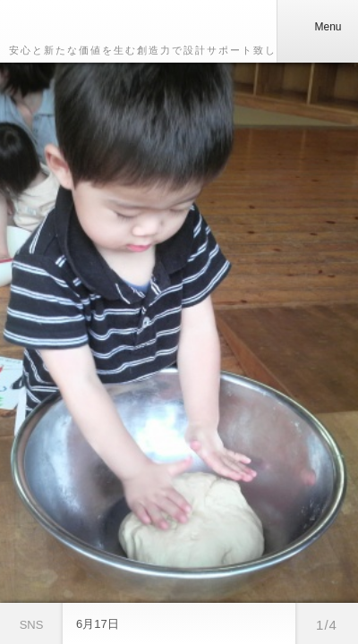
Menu (317, 27)
